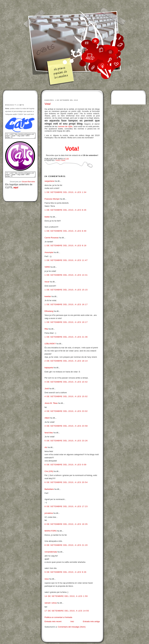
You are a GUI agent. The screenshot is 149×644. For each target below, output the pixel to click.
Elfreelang (49, 311)
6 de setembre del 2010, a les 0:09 (65, 465)
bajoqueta (49, 368)
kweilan (48, 296)
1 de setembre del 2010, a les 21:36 (66, 337)
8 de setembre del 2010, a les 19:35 (66, 524)
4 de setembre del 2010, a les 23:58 (66, 426)
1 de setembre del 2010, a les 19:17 (66, 322)
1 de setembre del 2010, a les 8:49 (65, 231)
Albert (47, 418)
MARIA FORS (51, 531)
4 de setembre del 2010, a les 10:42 (66, 382)
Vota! (48, 104)
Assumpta (49, 252)
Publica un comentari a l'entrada (58, 617)
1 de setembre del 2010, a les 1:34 (65, 192)
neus (47, 579)
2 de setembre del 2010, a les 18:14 (66, 361)
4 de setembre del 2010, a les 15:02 (66, 396)
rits (46, 447)
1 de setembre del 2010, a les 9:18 (65, 245)
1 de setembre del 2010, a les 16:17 (66, 304)
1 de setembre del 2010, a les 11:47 (66, 260)
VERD (47, 267)
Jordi (47, 389)
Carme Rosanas (52, 238)
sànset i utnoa (51, 603)
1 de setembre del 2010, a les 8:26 (65, 210)
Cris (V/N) (49, 471)
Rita (46, 329)
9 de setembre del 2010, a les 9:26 (65, 572)
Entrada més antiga (91, 621)
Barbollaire (49, 489)
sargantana (49, 181)
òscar (47, 282)
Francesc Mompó (52, 199)
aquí (16, 187)
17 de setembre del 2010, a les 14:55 (67, 611)
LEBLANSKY (50, 344)
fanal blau (49, 433)
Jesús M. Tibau (51, 403)
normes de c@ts (65, 126)
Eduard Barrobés (28, 182)
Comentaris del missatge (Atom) (72, 627)
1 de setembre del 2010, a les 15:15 (66, 290)
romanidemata (51, 552)
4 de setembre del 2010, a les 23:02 (66, 411)
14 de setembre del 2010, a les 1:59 (66, 596)
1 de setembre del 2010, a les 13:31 (66, 275)
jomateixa (49, 513)
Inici (72, 621)
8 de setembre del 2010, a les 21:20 (66, 545)
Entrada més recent (53, 621)
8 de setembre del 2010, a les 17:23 (66, 506)
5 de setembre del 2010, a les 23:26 (66, 441)
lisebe (47, 217)
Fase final (61, 160)
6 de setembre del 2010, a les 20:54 (66, 482)
